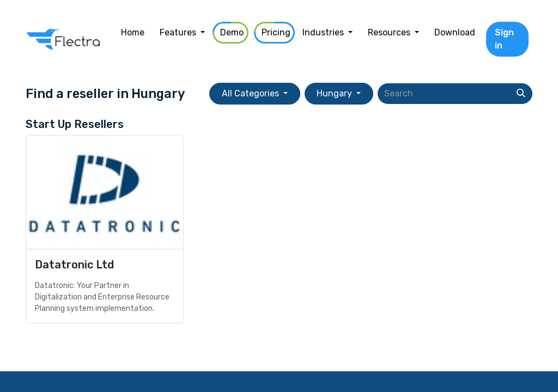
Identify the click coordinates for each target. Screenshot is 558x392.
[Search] (521, 94)
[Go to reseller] (105, 229)
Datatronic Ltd (74, 265)
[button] (254, 94)
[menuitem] (133, 33)
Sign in (504, 39)
